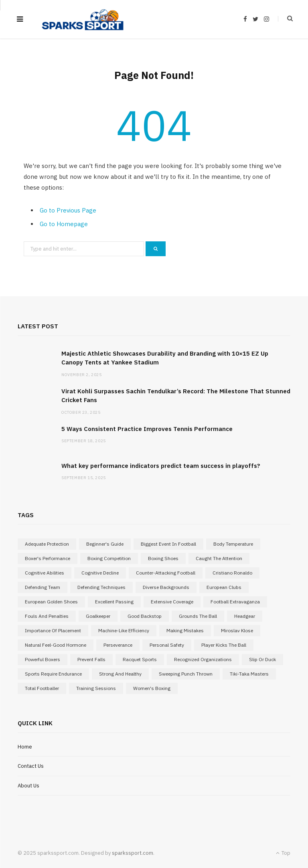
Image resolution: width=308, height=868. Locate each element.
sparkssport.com (133, 853)
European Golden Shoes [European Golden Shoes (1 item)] (51, 602)
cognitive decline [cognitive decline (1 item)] (100, 573)
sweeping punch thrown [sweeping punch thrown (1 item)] (186, 674)
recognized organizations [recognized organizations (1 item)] (203, 659)
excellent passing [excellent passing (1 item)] (114, 602)
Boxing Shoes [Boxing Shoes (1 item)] (163, 558)
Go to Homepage (64, 224)
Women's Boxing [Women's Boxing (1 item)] (152, 688)
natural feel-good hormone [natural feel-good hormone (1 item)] (56, 645)
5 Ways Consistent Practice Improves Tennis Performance (147, 429)
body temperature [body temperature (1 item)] (233, 544)
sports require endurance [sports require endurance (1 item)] (53, 674)
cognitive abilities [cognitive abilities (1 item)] (45, 573)
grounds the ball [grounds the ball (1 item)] (198, 616)
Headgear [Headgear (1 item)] (245, 616)
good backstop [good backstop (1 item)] (145, 616)
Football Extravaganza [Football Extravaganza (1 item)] (235, 602)
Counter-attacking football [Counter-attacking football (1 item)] (166, 573)
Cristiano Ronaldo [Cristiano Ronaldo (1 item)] (232, 573)
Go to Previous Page (68, 210)
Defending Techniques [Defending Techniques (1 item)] (101, 587)
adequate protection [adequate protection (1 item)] (47, 544)
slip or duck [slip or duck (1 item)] (262, 659)
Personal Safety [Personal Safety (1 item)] (167, 645)
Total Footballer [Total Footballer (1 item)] (42, 688)
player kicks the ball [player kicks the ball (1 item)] (224, 645)
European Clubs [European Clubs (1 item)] (224, 587)
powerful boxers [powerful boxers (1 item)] (43, 659)
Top (283, 853)
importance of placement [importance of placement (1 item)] (53, 630)
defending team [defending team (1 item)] (43, 587)
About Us (28, 786)
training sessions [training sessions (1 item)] (96, 688)
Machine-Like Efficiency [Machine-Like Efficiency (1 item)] (124, 630)
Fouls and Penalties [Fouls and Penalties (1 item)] (47, 616)
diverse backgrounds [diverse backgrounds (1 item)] (166, 587)
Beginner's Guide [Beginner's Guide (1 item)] (105, 544)
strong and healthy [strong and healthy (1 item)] (120, 674)
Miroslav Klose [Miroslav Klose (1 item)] (237, 630)
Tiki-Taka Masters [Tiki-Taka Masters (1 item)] (249, 674)
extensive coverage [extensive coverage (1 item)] (172, 602)
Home (25, 747)
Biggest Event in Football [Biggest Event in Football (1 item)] (168, 544)
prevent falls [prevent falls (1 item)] (91, 659)
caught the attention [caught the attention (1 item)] (219, 558)
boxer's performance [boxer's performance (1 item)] (48, 558)
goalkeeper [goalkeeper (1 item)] (98, 616)
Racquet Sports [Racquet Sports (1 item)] (140, 659)
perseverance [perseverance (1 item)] (118, 645)
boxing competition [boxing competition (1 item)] (109, 558)
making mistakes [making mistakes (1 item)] (185, 630)
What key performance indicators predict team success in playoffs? (161, 466)
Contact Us (31, 766)
